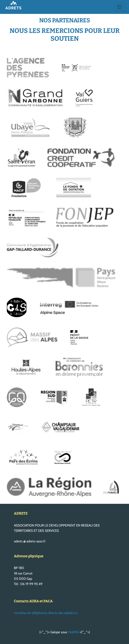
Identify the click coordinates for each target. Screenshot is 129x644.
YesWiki (73, 632)
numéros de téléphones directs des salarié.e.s (46, 613)
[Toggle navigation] (120, 7)
